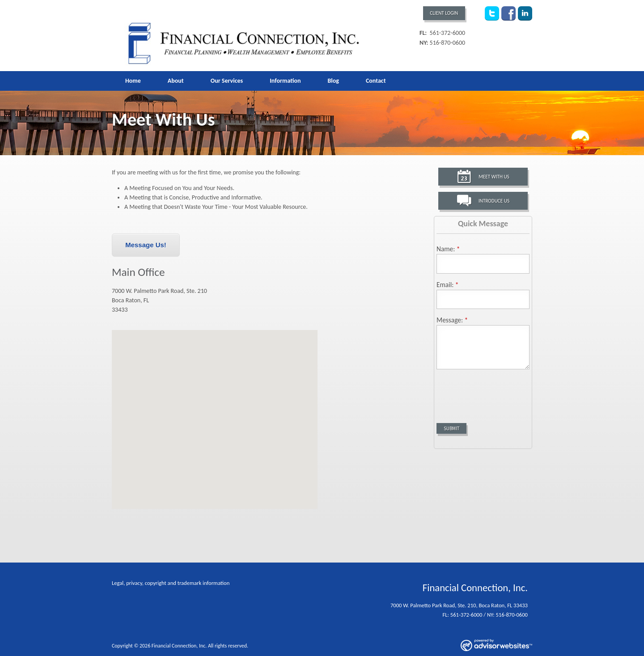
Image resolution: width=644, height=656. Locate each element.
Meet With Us (494, 177)
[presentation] (504, 393)
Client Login (444, 13)
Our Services (227, 81)
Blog (333, 81)
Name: (448, 249)
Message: (452, 320)
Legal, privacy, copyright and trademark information (171, 583)
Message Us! (146, 245)
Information (285, 81)
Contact (376, 81)
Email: (448, 285)
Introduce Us (494, 201)
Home (133, 81)
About (176, 81)
